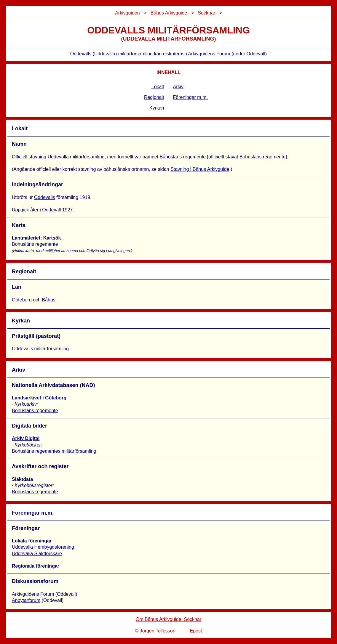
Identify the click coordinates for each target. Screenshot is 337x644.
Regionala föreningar (36, 566)
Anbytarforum (26, 600)
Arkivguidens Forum (33, 594)
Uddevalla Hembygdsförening (43, 547)
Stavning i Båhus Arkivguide (200, 169)
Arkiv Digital (26, 438)
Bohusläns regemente (35, 244)
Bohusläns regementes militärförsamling (54, 451)
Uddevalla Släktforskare (37, 554)
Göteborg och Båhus (34, 300)
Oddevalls (45, 197)
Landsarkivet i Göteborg (39, 398)
